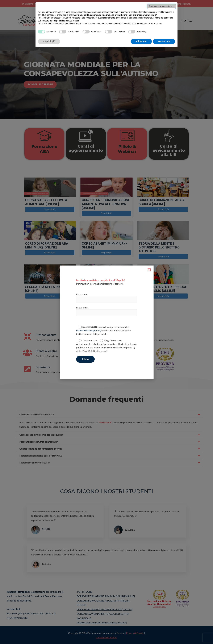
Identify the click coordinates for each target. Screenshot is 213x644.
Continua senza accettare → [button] (161, 6)
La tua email (106, 311)
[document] (106, 322)
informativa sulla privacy (89, 330)
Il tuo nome (106, 298)
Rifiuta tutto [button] (141, 41)
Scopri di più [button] (49, 41)
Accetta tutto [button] (164, 41)
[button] (149, 270)
